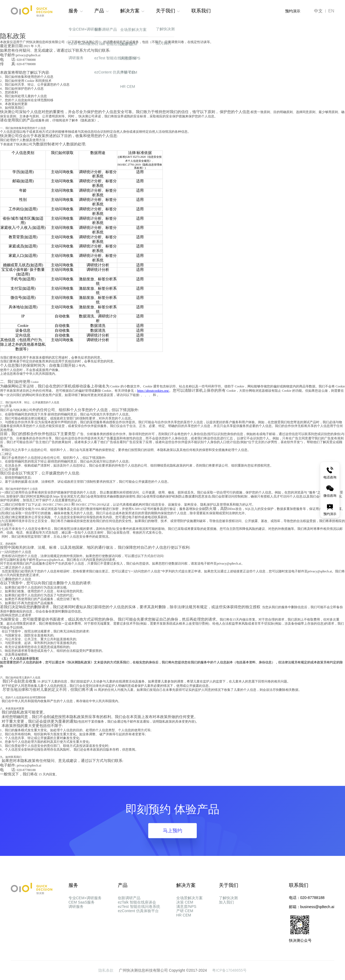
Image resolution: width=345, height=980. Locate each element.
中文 (318, 11)
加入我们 (226, 908)
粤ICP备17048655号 (229, 970)
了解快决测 (228, 898)
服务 (73, 11)
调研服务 (76, 917)
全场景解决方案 (189, 898)
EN (331, 11)
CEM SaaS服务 (82, 908)
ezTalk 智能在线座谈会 (137, 908)
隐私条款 (106, 970)
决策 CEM (185, 908)
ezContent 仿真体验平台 (138, 927)
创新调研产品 (129, 898)
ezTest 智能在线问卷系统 (139, 917)
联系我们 (201, 11)
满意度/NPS (186, 917)
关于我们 (165, 11)
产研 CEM (185, 927)
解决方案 (130, 11)
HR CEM (184, 937)
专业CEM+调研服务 (85, 898)
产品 (99, 11)
